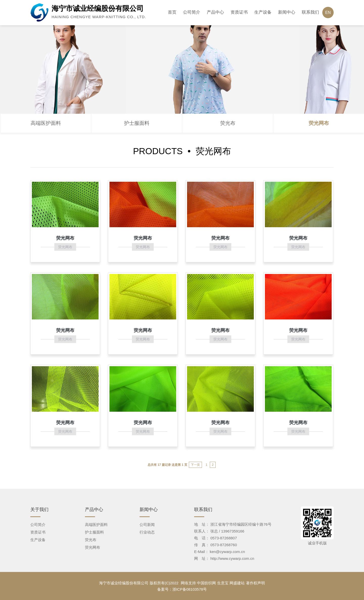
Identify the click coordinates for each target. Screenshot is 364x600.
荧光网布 (319, 123)
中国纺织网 (206, 583)
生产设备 (263, 12)
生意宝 (223, 583)
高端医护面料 (46, 123)
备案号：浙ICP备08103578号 (182, 589)
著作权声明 (255, 583)
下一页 (195, 465)
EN (328, 13)
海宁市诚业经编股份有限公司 (124, 583)
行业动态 (147, 532)
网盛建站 (237, 583)
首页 (172, 12)
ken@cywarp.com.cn (227, 552)
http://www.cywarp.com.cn (232, 558)
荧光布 (228, 123)
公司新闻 (147, 525)
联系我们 (310, 12)
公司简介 (192, 12)
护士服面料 (137, 123)
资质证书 (239, 12)
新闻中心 (287, 12)
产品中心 (215, 12)
